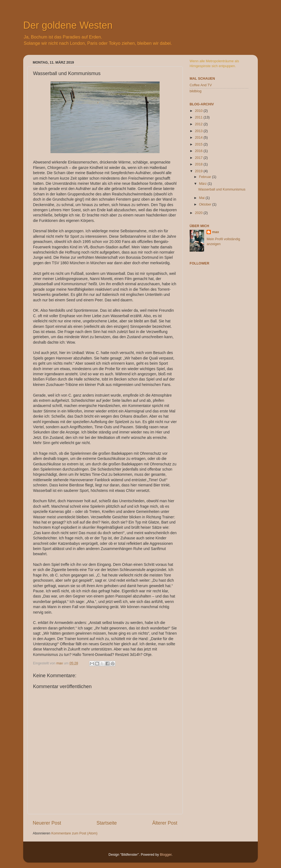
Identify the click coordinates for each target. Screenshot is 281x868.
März (203, 184)
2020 (199, 213)
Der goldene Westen (68, 25)
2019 (199, 171)
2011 (199, 117)
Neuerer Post (47, 823)
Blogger (166, 855)
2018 (199, 164)
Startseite (107, 823)
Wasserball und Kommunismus (222, 189)
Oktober (206, 204)
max (215, 232)
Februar (206, 177)
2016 (199, 151)
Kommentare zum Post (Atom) (74, 833)
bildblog (195, 91)
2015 (199, 144)
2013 (199, 131)
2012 (199, 124)
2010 (199, 111)
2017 (199, 158)
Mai (202, 198)
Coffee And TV (201, 85)
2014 (199, 138)
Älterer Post (165, 823)
